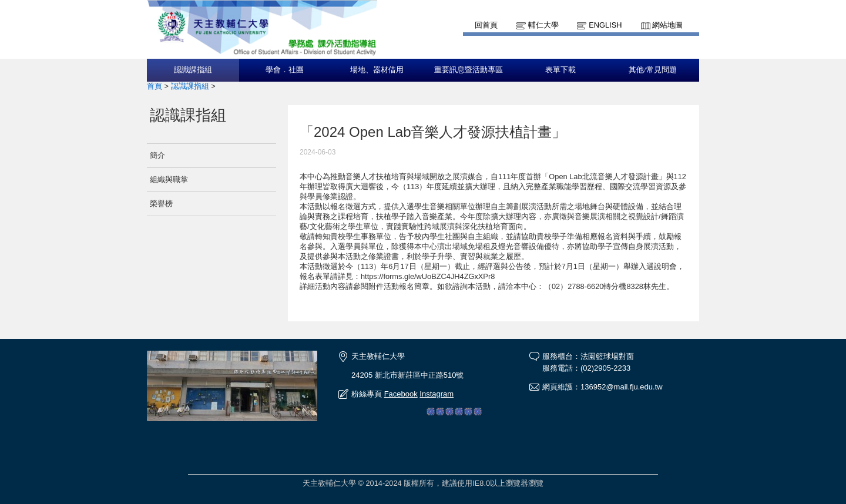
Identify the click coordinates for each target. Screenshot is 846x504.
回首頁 (486, 25)
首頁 (155, 86)
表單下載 (560, 70)
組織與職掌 (169, 179)
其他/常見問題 (653, 70)
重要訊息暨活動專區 (469, 70)
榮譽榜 (161, 204)
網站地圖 (667, 25)
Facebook (401, 394)
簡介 (157, 155)
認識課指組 (193, 70)
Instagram (437, 394)
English (605, 25)
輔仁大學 (543, 25)
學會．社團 (285, 70)
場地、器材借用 (377, 70)
